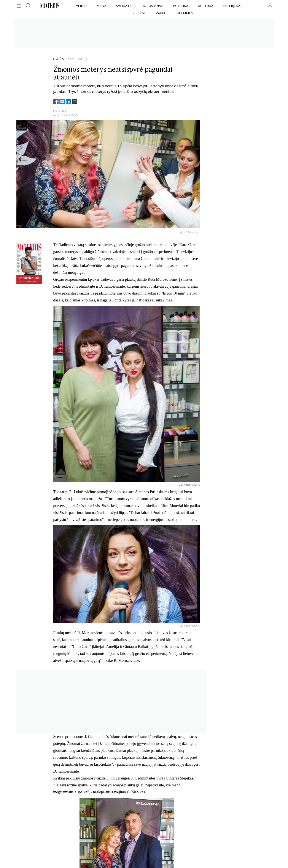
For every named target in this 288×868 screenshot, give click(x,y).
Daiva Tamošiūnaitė (85, 259)
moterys (72, 252)
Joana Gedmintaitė (146, 259)
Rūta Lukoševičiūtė (86, 266)
